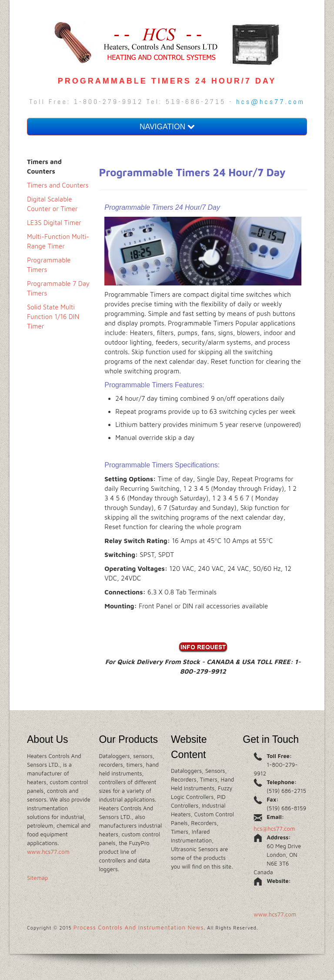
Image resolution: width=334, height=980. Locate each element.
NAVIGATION (167, 127)
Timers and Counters (58, 185)
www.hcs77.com (48, 852)
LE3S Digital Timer (54, 223)
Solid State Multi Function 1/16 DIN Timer (53, 317)
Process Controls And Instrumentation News (139, 927)
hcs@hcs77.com (270, 102)
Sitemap (37, 878)
